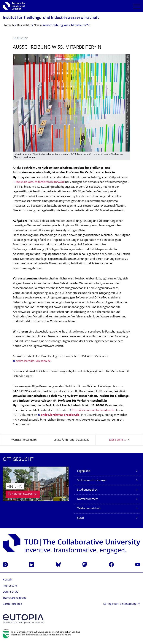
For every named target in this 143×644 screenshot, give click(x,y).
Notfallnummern (88, 499)
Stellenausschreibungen (92, 480)
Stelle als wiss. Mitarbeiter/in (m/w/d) (40, 182)
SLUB (81, 518)
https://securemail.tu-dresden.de (93, 410)
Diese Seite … (117, 440)
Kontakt (8, 580)
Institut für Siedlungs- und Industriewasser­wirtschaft (51, 18)
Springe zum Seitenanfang (120, 604)
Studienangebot (87, 490)
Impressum (10, 586)
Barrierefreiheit (12, 604)
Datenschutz (11, 592)
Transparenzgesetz (15, 598)
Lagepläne (84, 471)
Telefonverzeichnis (89, 509)
